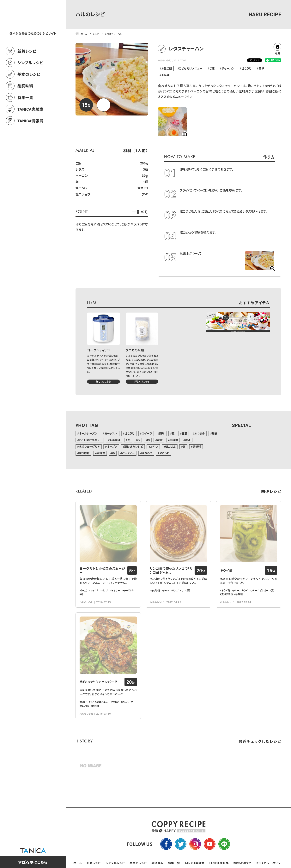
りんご (84, 590)
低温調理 (115, 440)
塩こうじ (247, 68)
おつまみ (200, 433)
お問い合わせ (242, 863)
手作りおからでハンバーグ (99, 682)
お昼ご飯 (167, 68)
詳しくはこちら (103, 381)
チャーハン (228, 68)
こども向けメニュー (191, 68)
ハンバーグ (127, 702)
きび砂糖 (84, 453)
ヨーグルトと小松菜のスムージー (102, 570)
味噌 (160, 440)
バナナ (105, 590)
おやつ (154, 447)
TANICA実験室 (30, 126)
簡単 (261, 68)
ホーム (78, 863)
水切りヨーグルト (89, 447)
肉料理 (174, 440)
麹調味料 (25, 103)
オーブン (112, 447)
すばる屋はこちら (33, 862)
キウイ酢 (226, 570)
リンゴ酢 (186, 590)
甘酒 (184, 433)
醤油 (188, 440)
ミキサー (115, 590)
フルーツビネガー (260, 590)
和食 (215, 433)
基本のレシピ (29, 91)
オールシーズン (88, 433)
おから (84, 702)
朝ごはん (170, 447)
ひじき (116, 702)
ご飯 (212, 68)
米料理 (165, 75)
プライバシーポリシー (270, 863)
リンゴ (175, 590)
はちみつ (147, 453)
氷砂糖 (239, 594)
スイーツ (147, 433)
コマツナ (94, 590)
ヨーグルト (111, 433)
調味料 (197, 447)
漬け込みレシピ (134, 447)
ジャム (166, 590)
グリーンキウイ (240, 590)
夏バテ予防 (227, 594)
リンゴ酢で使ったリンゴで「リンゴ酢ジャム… (171, 570)
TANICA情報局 (30, 138)
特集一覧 (25, 115)
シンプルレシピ (30, 80)
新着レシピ (27, 68)
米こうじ (164, 453)
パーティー (128, 453)
